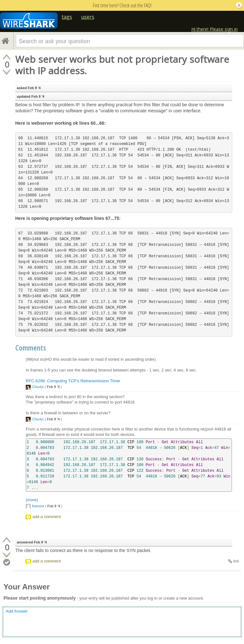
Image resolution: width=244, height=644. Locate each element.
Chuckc (38, 387)
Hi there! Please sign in (214, 29)
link (236, 561)
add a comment (47, 517)
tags (67, 17)
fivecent (38, 506)
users (88, 17)
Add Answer (17, 611)
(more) (32, 500)
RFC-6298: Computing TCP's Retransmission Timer (73, 381)
